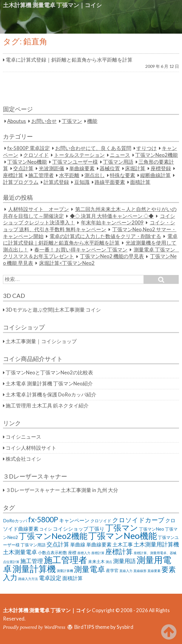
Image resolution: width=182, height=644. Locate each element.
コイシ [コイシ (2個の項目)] (46, 529)
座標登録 (161, 168)
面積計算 (140, 182)
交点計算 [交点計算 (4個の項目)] (58, 544)
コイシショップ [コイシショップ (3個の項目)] (71, 529)
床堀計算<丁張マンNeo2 (67, 263)
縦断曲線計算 (155, 175)
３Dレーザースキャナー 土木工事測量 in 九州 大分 (62, 490)
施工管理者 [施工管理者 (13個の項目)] (65, 560)
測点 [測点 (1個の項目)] (109, 562)
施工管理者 (41, 175)
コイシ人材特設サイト (31, 448)
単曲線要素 (82, 168)
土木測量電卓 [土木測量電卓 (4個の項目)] (20, 552)
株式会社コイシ (23, 459)
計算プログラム (21, 182)
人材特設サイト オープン (38, 209)
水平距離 (69, 175)
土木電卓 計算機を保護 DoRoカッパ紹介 (51, 395)
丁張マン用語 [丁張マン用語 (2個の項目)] (33, 545)
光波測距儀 (51, 168)
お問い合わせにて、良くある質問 (93, 148)
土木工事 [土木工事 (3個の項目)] (123, 544)
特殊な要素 (122, 175)
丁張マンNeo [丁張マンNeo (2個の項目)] (152, 529)
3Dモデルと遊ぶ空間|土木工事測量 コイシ (53, 310)
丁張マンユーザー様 (75, 162)
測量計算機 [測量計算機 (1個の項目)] (65, 571)
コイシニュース (23, 437)
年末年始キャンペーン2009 (112, 223)
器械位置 (110, 168)
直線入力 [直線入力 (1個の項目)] (126, 571)
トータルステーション (79, 155)
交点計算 (23, 168)
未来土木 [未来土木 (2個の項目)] (96, 561)
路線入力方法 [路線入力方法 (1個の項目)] (28, 579)
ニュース (120, 155)
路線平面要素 (110, 182)
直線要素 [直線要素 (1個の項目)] (154, 571)
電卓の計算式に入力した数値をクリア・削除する (105, 236)
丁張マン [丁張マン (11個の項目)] (122, 527)
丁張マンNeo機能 (27, 162)
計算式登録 (56, 182)
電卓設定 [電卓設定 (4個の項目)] (50, 578)
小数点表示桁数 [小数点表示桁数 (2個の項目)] (53, 552)
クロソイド (36, 155)
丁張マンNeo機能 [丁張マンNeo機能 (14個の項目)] (123, 536)
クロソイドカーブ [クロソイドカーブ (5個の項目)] (138, 520)
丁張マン (72, 121)
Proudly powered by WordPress (34, 627)
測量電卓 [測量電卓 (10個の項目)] (90, 569)
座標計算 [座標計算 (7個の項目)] (119, 551)
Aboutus (17, 121)
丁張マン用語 (118, 162)
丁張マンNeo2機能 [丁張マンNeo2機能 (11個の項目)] (53, 536)
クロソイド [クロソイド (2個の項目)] (101, 521)
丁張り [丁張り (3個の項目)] (97, 529)
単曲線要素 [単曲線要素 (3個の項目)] (99, 544)
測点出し (95, 175)
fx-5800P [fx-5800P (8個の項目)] (43, 519)
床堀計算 (135, 168)
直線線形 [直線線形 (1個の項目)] (140, 571)
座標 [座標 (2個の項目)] (72, 552)
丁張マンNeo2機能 (156, 155)
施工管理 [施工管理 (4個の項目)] (32, 561)
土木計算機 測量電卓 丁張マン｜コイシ (52, 5)
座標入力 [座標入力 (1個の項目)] (84, 553)
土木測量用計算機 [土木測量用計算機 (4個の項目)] (156, 544)
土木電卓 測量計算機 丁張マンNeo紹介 (49, 384)
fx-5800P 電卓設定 (28, 148)
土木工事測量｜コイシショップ (41, 341)
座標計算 (13, 175)
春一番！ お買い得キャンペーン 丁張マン (81, 250)
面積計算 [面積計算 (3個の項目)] (73, 578)
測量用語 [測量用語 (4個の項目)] (124, 561)
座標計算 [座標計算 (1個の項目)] (98, 553)
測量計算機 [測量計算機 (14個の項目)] (34, 569)
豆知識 (82, 182)
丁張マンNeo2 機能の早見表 (112, 257)
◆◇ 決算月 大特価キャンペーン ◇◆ (112, 216)
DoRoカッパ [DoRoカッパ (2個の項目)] (15, 521)
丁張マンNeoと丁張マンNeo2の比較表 (49, 373)
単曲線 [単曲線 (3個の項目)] (78, 544)
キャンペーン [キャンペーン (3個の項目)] (74, 520)
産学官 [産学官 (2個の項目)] (112, 570)
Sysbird (125, 627)
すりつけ (146, 148)
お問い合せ (44, 121)
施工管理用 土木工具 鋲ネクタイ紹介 (47, 406)
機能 (92, 121)
